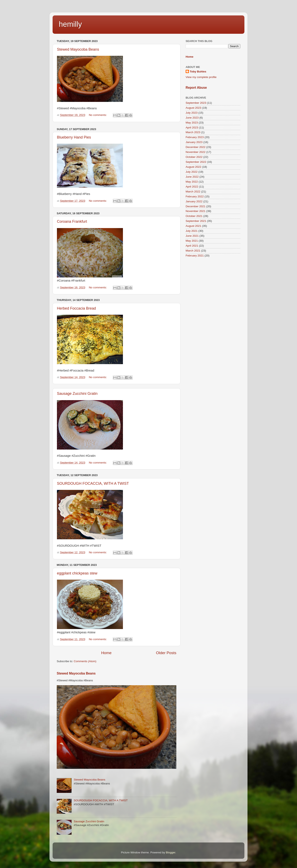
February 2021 (195, 256)
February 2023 (195, 137)
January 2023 (194, 142)
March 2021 (193, 251)
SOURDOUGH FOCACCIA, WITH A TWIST (93, 484)
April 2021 (192, 246)
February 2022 (195, 196)
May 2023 (192, 123)
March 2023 (193, 132)
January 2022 (194, 201)
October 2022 (194, 157)
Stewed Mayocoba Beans (78, 49)
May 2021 (192, 241)
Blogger (171, 852)
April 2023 (192, 128)
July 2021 (192, 231)
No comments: (98, 115)
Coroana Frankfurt (72, 221)
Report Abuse (196, 88)
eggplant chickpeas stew (77, 573)
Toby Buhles (198, 72)
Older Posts (166, 653)
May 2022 (192, 182)
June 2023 (192, 118)
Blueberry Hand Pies (74, 137)
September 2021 (196, 221)
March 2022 (193, 192)
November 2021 (196, 211)
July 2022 (192, 172)
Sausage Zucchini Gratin (77, 394)
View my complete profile (201, 77)
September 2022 (196, 162)
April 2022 (192, 187)
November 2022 (196, 152)
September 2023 (196, 103)
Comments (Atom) (85, 661)
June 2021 (192, 236)
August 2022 (193, 167)
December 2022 (196, 147)
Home (106, 653)
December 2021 (196, 206)
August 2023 (193, 108)
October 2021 (194, 216)
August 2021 (193, 226)
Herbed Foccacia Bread (76, 308)
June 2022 (192, 177)
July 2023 (192, 113)
